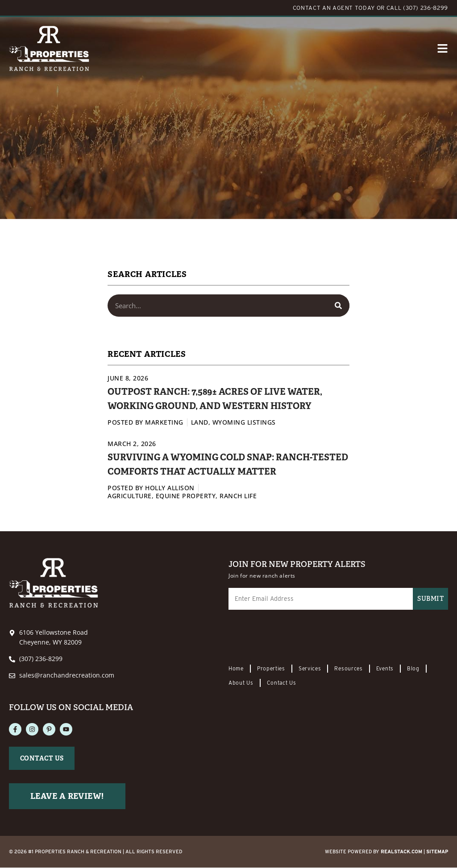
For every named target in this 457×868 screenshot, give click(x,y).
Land (200, 422)
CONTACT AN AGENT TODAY (334, 8)
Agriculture (130, 496)
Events (385, 669)
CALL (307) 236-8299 (417, 8)
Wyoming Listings (244, 422)
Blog (413, 669)
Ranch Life (238, 496)
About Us (241, 683)
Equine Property (186, 496)
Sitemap (437, 852)
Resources (348, 669)
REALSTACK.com (401, 852)
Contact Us (282, 683)
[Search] (338, 306)
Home (236, 669)
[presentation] (296, 638)
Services (310, 669)
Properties (271, 669)
